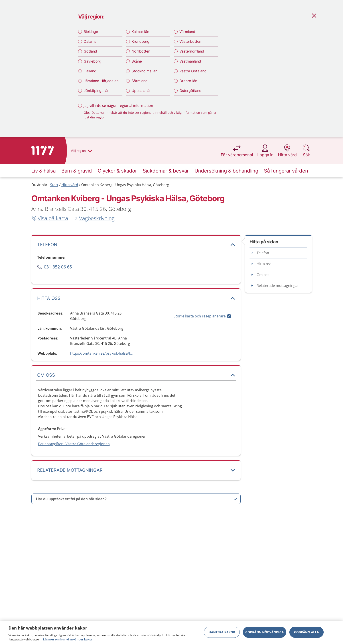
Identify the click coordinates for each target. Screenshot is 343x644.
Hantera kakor (222, 632)
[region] (171, 632)
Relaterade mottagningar (278, 286)
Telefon (263, 253)
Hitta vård (70, 185)
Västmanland (190, 61)
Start (54, 185)
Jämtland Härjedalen (101, 81)
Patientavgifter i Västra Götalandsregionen (74, 444)
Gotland (90, 51)
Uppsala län (141, 91)
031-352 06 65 (58, 267)
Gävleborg (92, 61)
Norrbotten (141, 51)
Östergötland (190, 91)
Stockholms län (144, 71)
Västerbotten (190, 41)
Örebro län (188, 81)
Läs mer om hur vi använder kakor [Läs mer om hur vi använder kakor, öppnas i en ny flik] (68, 639)
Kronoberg (140, 41)
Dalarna (90, 41)
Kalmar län (140, 32)
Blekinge (91, 32)
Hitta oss (264, 264)
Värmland (187, 32)
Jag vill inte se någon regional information (118, 106)
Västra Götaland (193, 71)
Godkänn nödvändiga (265, 632)
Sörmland (140, 81)
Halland (90, 71)
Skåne (137, 61)
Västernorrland (192, 51)
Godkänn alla (306, 632)
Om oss (263, 275)
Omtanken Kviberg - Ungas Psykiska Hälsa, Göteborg (125, 185)
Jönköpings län (96, 91)
